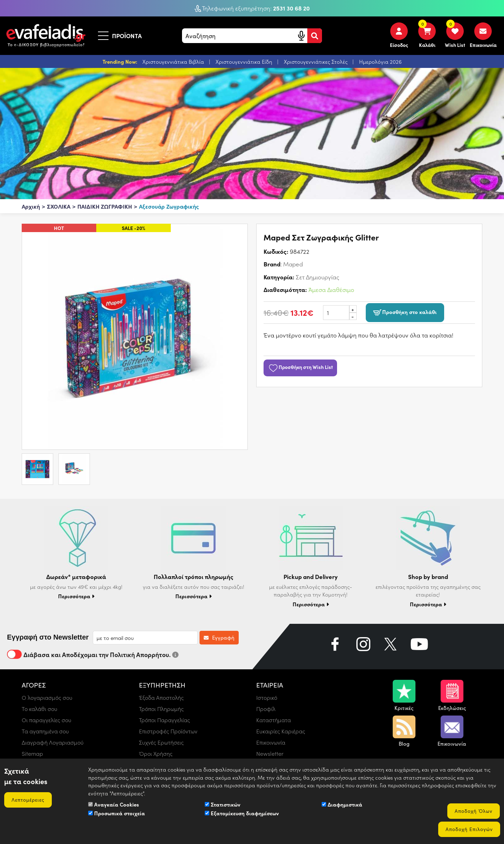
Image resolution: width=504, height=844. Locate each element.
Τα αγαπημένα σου (45, 731)
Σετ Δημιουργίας (317, 277)
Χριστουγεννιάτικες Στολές (316, 62)
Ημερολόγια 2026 (380, 62)
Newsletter (270, 754)
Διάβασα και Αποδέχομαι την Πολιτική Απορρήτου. (93, 654)
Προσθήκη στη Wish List (300, 367)
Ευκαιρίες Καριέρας (281, 731)
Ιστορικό (267, 697)
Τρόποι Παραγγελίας (164, 720)
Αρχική (31, 206)
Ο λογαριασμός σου (47, 697)
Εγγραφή (219, 637)
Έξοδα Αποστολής (161, 697)
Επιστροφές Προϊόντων (168, 731)
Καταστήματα (274, 720)
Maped (293, 264)
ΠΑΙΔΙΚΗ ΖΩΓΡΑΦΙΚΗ (105, 206)
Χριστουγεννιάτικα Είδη (245, 62)
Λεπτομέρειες (28, 800)
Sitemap (32, 754)
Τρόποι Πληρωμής (161, 709)
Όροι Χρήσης (156, 754)
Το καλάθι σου (40, 709)
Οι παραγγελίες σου (47, 720)
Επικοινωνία (271, 742)
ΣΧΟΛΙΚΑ (59, 206)
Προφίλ (266, 709)
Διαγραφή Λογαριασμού (53, 742)
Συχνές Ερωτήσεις (161, 742)
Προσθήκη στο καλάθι (405, 312)
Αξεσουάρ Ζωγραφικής (169, 206)
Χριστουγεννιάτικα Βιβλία (174, 62)
